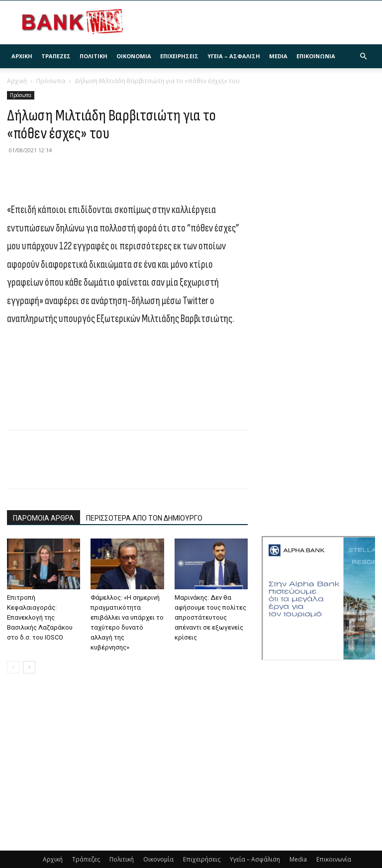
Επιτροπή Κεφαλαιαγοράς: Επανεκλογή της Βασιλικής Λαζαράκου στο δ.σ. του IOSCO (40, 617)
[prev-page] (13, 667)
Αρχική (22, 56)
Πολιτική (94, 56)
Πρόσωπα (51, 81)
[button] (363, 56)
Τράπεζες (56, 56)
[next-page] (29, 667)
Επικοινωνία (316, 56)
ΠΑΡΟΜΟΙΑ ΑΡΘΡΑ (44, 518)
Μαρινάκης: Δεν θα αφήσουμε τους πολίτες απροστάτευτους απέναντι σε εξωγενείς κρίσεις (210, 617)
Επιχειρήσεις (179, 56)
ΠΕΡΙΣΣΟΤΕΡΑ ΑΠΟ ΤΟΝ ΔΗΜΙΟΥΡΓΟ (144, 518)
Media (278, 56)
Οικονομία (134, 56)
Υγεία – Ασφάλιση (234, 56)
